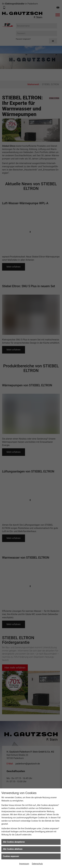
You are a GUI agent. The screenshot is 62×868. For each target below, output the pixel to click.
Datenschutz (37, 864)
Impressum (24, 864)
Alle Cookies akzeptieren (14, 842)
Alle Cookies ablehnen (13, 849)
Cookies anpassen (11, 856)
